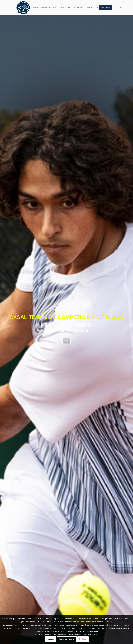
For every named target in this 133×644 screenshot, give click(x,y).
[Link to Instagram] (125, 8)
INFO (67, 340)
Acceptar (51, 639)
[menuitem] (34, 8)
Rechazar (83, 639)
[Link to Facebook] (121, 8)
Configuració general (67, 639)
